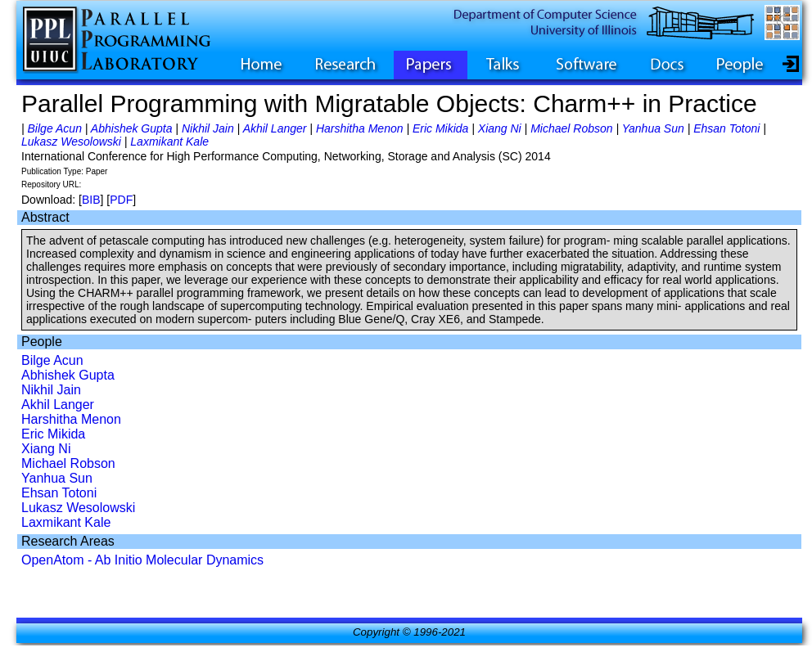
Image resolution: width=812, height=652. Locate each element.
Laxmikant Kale (169, 142)
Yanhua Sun (653, 128)
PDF (121, 200)
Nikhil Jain (208, 128)
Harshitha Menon (360, 128)
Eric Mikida (440, 128)
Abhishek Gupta (132, 128)
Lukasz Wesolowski (71, 142)
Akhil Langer (275, 128)
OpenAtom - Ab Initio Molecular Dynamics (142, 560)
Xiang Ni (500, 128)
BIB (91, 200)
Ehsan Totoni (726, 128)
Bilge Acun (55, 128)
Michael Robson (571, 128)
